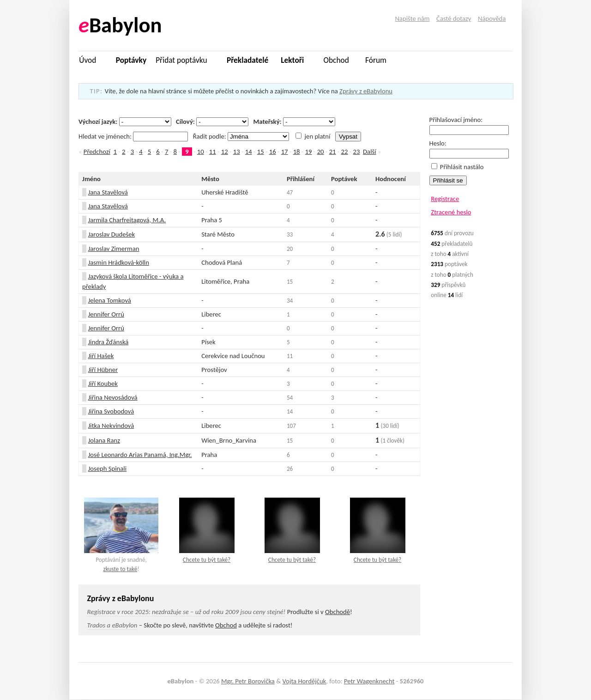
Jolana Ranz (104, 440)
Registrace (445, 199)
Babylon (120, 25)
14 (249, 152)
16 (273, 152)
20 (321, 152)
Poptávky (131, 60)
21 (333, 152)
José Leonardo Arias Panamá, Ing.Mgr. (140, 455)
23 (357, 152)
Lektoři (292, 60)
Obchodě (338, 612)
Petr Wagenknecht (369, 681)
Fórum (376, 60)
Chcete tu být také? (207, 560)
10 (201, 152)
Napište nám (413, 18)
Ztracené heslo (451, 212)
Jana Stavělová (108, 192)
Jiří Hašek (101, 356)
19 (309, 152)
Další (370, 152)
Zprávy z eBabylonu (366, 91)
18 (297, 152)
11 (213, 152)
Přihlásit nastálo (458, 167)
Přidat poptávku (181, 60)
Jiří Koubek (103, 383)
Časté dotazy (454, 18)
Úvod (87, 60)
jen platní (313, 136)
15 (261, 152)
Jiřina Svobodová (111, 411)
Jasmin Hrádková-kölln (119, 262)
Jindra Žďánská (109, 342)
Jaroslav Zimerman (114, 249)
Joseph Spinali (107, 469)
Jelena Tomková (110, 300)
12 (225, 152)
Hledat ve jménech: (134, 136)
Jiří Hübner (103, 370)
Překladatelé (247, 60)
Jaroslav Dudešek (112, 234)
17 (285, 152)
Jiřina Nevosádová (113, 397)
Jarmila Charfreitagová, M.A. (127, 220)
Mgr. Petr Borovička (248, 681)
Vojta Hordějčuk (304, 681)
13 (237, 152)
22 (345, 152)
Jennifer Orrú (106, 314)
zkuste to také (120, 569)
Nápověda (492, 18)
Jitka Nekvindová (111, 426)
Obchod (336, 60)
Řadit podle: (242, 136)
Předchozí (97, 152)
